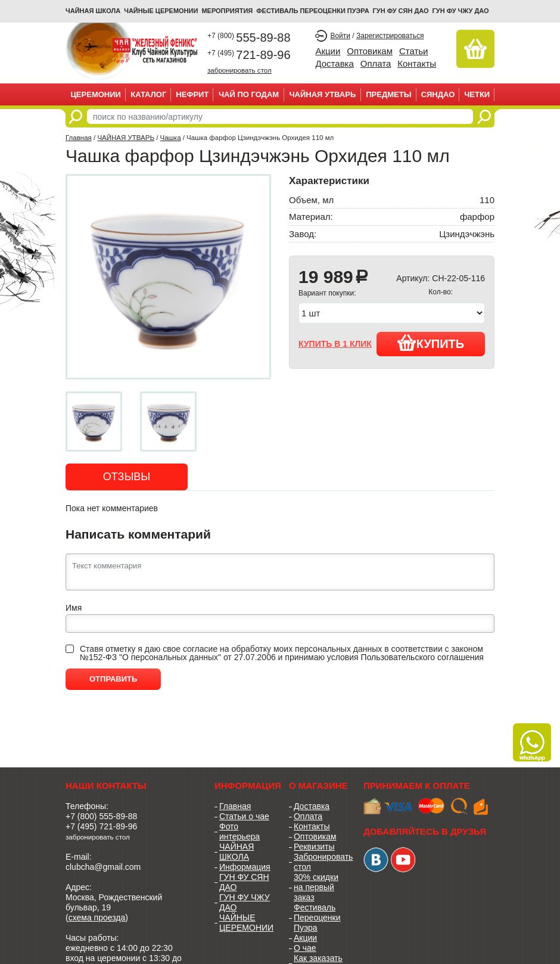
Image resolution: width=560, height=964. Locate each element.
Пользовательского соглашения (422, 657)
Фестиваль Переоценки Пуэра (317, 918)
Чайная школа (93, 11)
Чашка (171, 138)
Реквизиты (314, 847)
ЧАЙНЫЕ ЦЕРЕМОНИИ (161, 11)
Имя (74, 608)
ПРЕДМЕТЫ (388, 94)
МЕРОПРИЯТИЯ (227, 11)
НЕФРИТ (192, 94)
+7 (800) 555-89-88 (101, 816)
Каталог (148, 94)
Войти (340, 36)
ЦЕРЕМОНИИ (96, 94)
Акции (328, 51)
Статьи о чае (244, 816)
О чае (305, 948)
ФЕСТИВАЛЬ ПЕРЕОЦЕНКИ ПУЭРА (312, 11)
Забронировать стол (320, 862)
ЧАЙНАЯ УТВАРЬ (322, 94)
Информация (245, 867)
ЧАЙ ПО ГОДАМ (249, 94)
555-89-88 (249, 38)
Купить (431, 343)
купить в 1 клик (335, 344)
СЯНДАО (438, 94)
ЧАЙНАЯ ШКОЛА (237, 852)
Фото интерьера (239, 831)
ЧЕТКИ (477, 94)
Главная (79, 138)
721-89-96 (249, 55)
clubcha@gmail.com (103, 867)
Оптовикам (370, 51)
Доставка (334, 63)
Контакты (417, 63)
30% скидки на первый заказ (316, 887)
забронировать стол (239, 70)
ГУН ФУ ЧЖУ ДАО (461, 11)
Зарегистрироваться (390, 36)
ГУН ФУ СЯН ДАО (401, 11)
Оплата (376, 63)
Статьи (414, 51)
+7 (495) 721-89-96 (101, 826)
